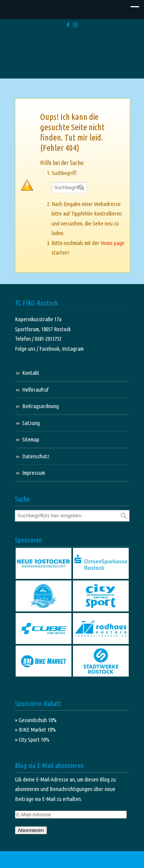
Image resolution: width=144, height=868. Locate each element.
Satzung (31, 423)
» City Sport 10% (32, 740)
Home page (112, 243)
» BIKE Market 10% (35, 730)
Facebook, (51, 349)
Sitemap (31, 439)
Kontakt (31, 373)
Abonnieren (31, 830)
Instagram (73, 349)
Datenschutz (36, 456)
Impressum (34, 473)
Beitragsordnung (40, 406)
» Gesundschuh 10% (36, 720)
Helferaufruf (35, 390)
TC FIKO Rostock (72, 55)
